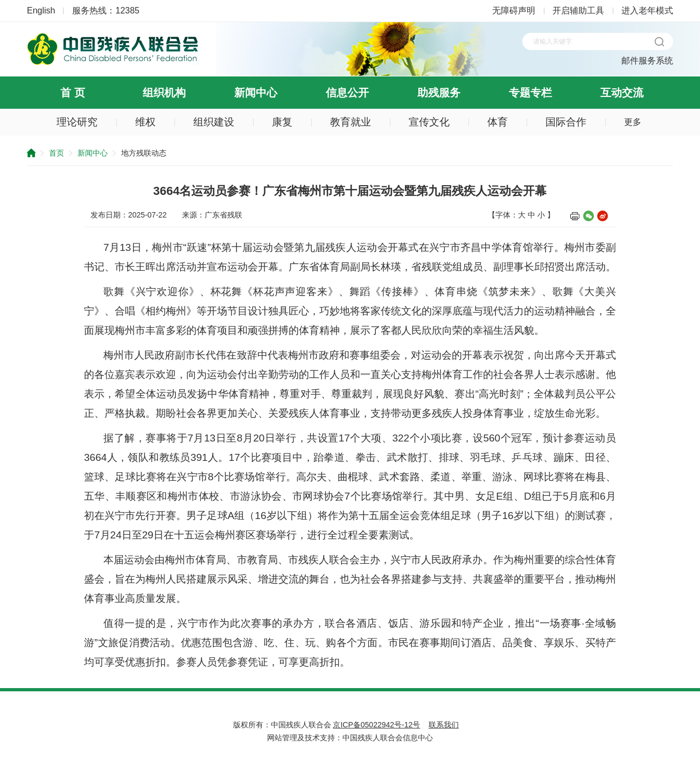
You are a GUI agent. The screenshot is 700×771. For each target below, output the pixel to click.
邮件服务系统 (647, 61)
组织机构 (164, 93)
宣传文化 (429, 122)
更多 (633, 122)
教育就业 (351, 122)
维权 (145, 122)
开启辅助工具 (578, 10)
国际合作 (566, 122)
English (41, 10)
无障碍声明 (514, 10)
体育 (498, 122)
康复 (282, 122)
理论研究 (77, 122)
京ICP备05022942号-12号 (376, 725)
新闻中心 (256, 93)
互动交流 (622, 93)
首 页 (73, 93)
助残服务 (439, 93)
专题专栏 (530, 93)
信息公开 (347, 93)
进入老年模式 (647, 10)
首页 (57, 153)
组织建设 (214, 122)
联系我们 (444, 725)
